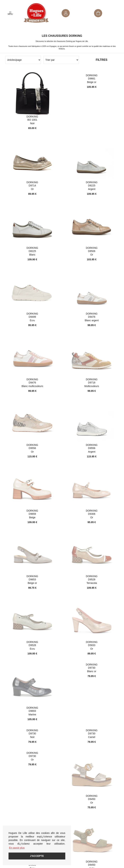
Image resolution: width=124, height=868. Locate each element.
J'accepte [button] (37, 856)
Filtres (102, 60)
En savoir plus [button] (17, 848)
